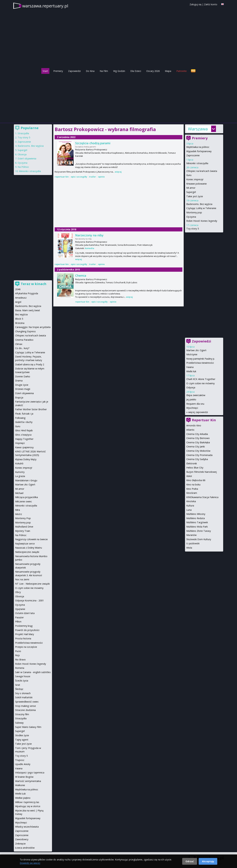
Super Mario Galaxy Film (28, 727)
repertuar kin (62, 177)
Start (45, 71)
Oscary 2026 (153, 71)
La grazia (20, 476)
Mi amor (191, 188)
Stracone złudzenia (25, 710)
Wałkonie (20, 785)
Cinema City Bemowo (198, 438)
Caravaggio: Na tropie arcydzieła (33, 327)
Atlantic (190, 430)
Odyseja (191, 387)
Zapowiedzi (74, 71)
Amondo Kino (194, 425)
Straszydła (23, 133)
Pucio (18, 651)
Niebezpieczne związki (27, 552)
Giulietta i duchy (24, 422)
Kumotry (20, 472)
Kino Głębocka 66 (196, 480)
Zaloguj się (196, 4)
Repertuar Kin (204, 420)
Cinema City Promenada (199, 455)
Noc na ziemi (22, 579)
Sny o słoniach (23, 693)
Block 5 (19, 319)
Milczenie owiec (24, 501)
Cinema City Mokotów (198, 451)
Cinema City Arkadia (197, 434)
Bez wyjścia (21, 314)
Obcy (18, 592)
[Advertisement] (118, 98)
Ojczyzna (191, 217)
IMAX (189, 476)
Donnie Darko (23, 376)
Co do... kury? (22, 348)
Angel (18, 302)
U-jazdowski (193, 543)
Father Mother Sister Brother (31, 409)
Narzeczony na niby (89, 235)
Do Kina (90, 71)
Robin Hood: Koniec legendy (202, 221)
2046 (18, 289)
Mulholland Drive (24, 527)
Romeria (20, 668)
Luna (189, 510)
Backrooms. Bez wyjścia (199, 204)
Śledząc (19, 689)
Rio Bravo (20, 660)
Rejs (17, 655)
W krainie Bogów (24, 777)
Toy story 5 (193, 229)
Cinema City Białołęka (198, 442)
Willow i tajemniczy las (27, 802)
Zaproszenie (193, 155)
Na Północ (23, 167)
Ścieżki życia (22, 681)
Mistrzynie (192, 354)
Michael (19, 493)
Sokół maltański (24, 697)
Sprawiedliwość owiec (27, 702)
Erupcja (19, 397)
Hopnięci (20, 443)
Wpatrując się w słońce (28, 806)
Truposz (20, 760)
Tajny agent (22, 740)
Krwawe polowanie (197, 184)
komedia (90, 248)
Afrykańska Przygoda (27, 293)
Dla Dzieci (136, 71)
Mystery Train (23, 531)
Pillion (18, 622)
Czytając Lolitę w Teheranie (201, 208)
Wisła (189, 548)
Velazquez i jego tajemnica (30, 773)
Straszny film (22, 714)
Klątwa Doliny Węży (26, 459)
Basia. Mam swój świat (28, 310)
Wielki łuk (191, 371)
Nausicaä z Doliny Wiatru (29, 548)
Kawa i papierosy (24, 447)
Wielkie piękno (23, 798)
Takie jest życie (195, 196)
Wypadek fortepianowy (199, 151)
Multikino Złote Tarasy (199, 531)
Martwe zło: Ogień (196, 350)
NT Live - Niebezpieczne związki (32, 584)
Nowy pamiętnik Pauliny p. (201, 359)
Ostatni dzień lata (25, 613)
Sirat (18, 685)
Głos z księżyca (23, 435)
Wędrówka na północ (198, 147)
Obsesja (22, 154)
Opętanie (20, 609)
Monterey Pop (23, 518)
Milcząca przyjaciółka (26, 497)
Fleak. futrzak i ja (24, 414)
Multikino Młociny (196, 514)
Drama (19, 381)
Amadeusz (21, 298)
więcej (118, 172)
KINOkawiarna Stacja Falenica (202, 497)
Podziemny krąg (24, 626)
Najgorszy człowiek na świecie (31, 539)
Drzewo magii (23, 389)
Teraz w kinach (34, 284)
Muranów (191, 535)
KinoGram (192, 493)
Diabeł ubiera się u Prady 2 (30, 364)
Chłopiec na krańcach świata (202, 171)
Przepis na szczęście (26, 647)
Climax (19, 344)
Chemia (81, 276)
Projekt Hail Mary (25, 634)
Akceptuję (208, 861)
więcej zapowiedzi (198, 412)
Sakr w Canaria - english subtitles (33, 672)
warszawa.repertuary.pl (45, 6)
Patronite (182, 71)
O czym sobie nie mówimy (200, 383)
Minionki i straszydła (197, 163)
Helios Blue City (195, 468)
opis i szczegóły (79, 177)
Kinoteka (191, 501)
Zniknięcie (20, 844)
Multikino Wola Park (197, 527)
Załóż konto (211, 4)
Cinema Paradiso (24, 340)
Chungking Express (25, 331)
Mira (18, 510)
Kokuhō (19, 463)
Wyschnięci (192, 408)
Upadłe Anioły (23, 764)
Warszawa (198, 129)
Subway (19, 723)
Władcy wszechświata (27, 827)
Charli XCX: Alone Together (201, 379)
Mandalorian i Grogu (26, 480)
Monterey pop (194, 212)
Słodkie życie (22, 735)
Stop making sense (26, 706)
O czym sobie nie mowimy (29, 588)
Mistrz (19, 514)
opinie (101, 177)
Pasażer (19, 617)
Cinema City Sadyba (197, 459)
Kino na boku (193, 484)
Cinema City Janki (196, 447)
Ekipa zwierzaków (196, 395)
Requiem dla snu (195, 404)
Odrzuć (190, 861)
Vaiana (190, 367)
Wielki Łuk (20, 794)
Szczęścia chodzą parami (93, 143)
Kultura (190, 506)
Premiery (58, 71)
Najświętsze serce (25, 544)
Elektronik (192, 463)
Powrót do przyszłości (27, 630)
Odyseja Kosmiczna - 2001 (29, 600)
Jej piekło (191, 399)
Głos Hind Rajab (24, 430)
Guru (189, 175)
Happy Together (24, 439)
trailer (93, 177)
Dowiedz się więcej (30, 863)
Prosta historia (23, 638)
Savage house (23, 676)
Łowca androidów (25, 848)
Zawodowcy (22, 839)
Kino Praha (192, 489)
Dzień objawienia (27, 158)
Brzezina (20, 323)
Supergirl (191, 192)
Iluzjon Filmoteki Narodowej (202, 472)
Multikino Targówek (197, 522)
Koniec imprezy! (195, 179)
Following (20, 418)
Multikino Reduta (196, 518)
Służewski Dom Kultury (199, 539)
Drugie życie (22, 385)
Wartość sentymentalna (28, 781)
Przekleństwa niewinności (200, 363)
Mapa (168, 71)
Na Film (104, 71)
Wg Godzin (119, 71)
